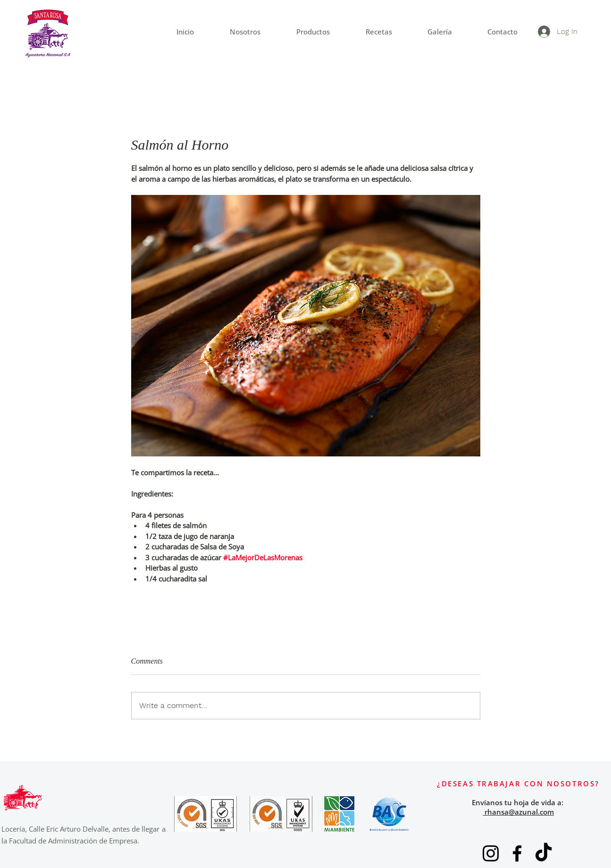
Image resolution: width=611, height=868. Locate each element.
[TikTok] (544, 853)
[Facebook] (517, 853)
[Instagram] (491, 853)
